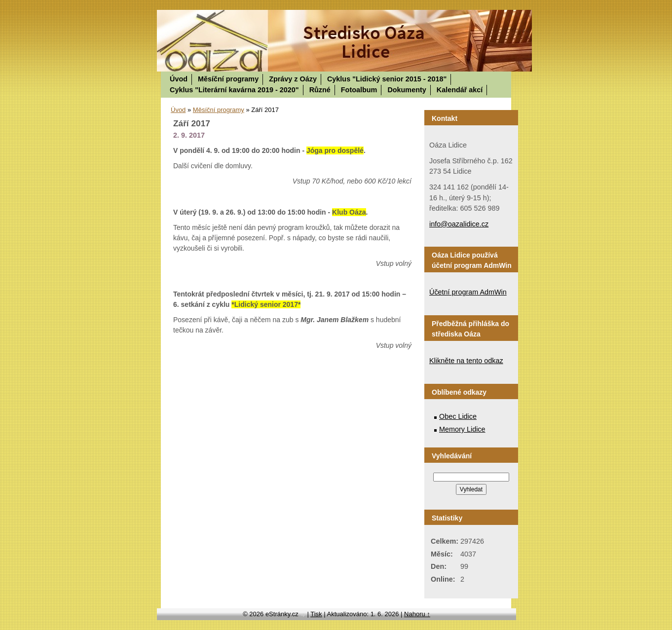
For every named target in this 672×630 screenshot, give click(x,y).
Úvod (179, 79)
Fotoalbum (359, 90)
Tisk (316, 614)
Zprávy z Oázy (293, 79)
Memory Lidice (462, 429)
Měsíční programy (228, 79)
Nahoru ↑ (417, 614)
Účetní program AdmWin (468, 292)
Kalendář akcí (460, 90)
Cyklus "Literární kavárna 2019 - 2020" (234, 90)
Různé (320, 90)
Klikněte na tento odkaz (466, 361)
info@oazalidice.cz (459, 224)
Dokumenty (407, 90)
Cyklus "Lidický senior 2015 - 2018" (387, 79)
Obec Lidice (458, 416)
